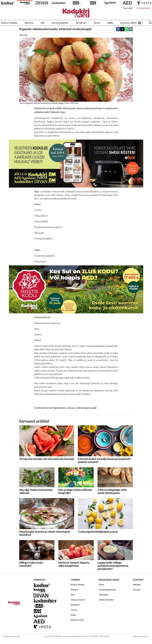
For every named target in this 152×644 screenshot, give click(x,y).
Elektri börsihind (106, 600)
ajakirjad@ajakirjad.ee (76, 636)
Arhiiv (101, 584)
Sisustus (29, 23)
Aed (43, 23)
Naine (110, 23)
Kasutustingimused (107, 590)
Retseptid (81, 23)
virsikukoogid (82, 408)
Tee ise (97, 23)
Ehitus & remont (60, 23)
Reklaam (137, 584)
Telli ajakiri (128, 8)
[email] (131, 29)
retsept (70, 408)
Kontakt (137, 590)
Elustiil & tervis (128, 23)
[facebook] (118, 29)
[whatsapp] (127, 29)
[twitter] (122, 29)
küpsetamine (60, 408)
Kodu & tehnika (9, 23)
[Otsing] (150, 23)
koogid (93, 408)
